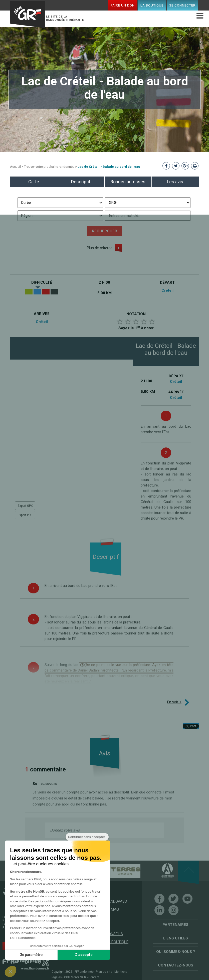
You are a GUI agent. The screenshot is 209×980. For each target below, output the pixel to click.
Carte (34, 182)
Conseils (114, 934)
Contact (94, 977)
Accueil (15, 167)
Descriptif (81, 182)
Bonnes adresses (128, 182)
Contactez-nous (176, 965)
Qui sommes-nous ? (176, 952)
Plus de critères (100, 248)
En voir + (174, 702)
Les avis (175, 182)
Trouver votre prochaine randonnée (49, 167)
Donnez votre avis (65, 830)
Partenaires (175, 925)
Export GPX (25, 506)
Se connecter (182, 5)
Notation (136, 314)
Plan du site (104, 972)
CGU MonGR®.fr (75, 977)
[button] (11, 971)
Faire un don (123, 5)
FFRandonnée (84, 972)
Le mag (112, 909)
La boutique (152, 5)
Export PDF (25, 515)
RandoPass (116, 901)
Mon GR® (28, 14)
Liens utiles (176, 938)
